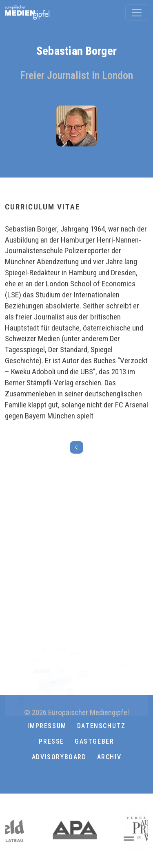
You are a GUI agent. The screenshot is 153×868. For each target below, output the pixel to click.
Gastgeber (94, 741)
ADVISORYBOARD (59, 757)
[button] (77, 777)
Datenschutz (101, 726)
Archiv (109, 757)
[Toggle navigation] (137, 13)
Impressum (47, 726)
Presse (51, 741)
